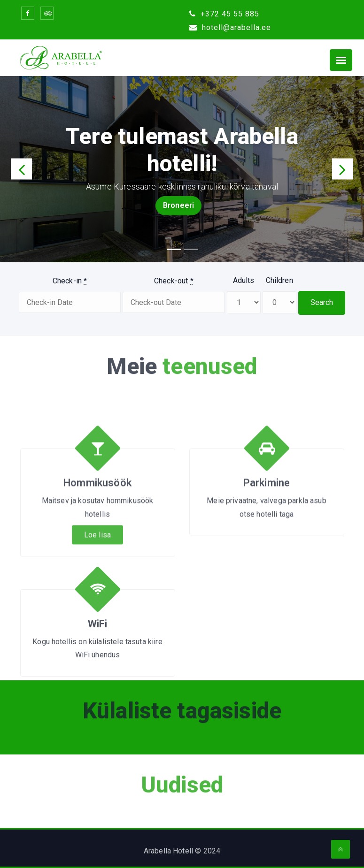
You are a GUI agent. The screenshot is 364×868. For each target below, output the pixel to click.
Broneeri (178, 205)
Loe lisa (97, 577)
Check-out (174, 281)
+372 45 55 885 (224, 14)
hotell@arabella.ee (230, 27)
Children (279, 280)
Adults (244, 280)
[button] (21, 169)
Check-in (70, 281)
